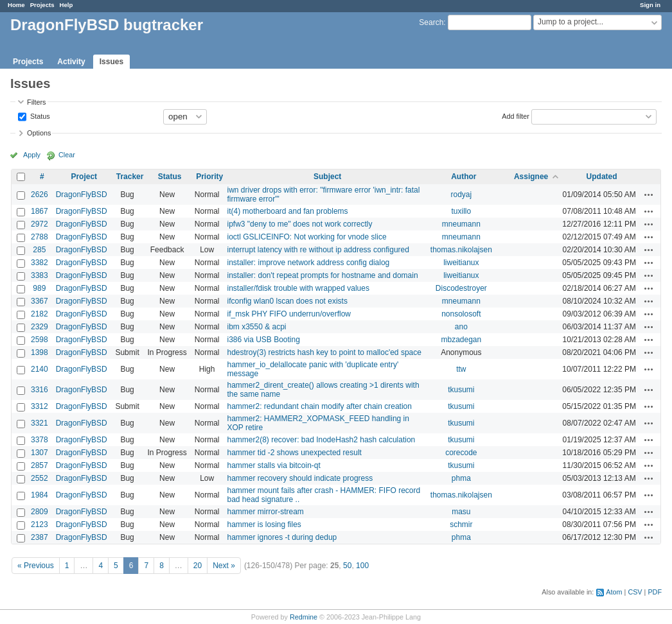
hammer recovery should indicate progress (300, 478)
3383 (40, 275)
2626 (40, 195)
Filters (36, 102)
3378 (40, 440)
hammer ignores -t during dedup (282, 537)
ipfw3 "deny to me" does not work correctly (299, 224)
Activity (71, 62)
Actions (649, 195)
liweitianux (461, 263)
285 (39, 250)
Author (464, 177)
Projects (42, 5)
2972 (40, 224)
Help (66, 5)
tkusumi (461, 390)
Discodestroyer (461, 288)
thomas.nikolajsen (461, 250)
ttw (461, 369)
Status (39, 116)
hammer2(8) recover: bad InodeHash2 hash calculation (321, 440)
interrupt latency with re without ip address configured (318, 250)
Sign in (650, 5)
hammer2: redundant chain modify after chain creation (319, 406)
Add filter (516, 116)
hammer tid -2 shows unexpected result (294, 453)
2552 (40, 478)
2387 (40, 537)
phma (461, 478)
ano (461, 327)
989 (39, 288)
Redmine (304, 617)
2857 (40, 465)
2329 (40, 327)
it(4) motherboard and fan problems (287, 211)
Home (16, 5)
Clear (67, 155)
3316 (40, 390)
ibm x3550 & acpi (256, 327)
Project (84, 177)
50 (347, 566)
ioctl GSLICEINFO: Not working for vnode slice (306, 237)
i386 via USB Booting (263, 340)
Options (39, 133)
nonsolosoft (461, 314)
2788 (40, 237)
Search (431, 22)
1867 (40, 211)
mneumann (461, 224)
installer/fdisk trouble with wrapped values (298, 288)
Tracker (130, 177)
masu (461, 512)
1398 (40, 352)
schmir (461, 524)
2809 (40, 512)
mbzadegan (461, 340)
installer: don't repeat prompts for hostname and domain (322, 275)
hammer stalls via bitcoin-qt (273, 465)
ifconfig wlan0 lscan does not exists (287, 301)
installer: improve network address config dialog (308, 263)
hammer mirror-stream (265, 512)
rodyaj (462, 195)
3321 (40, 423)
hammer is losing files (264, 524)
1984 (40, 495)
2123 (40, 524)
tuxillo (462, 211)
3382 (40, 263)
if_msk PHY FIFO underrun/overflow (289, 314)
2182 (40, 314)
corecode (461, 453)
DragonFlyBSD (82, 195)
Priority (209, 177)
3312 (40, 406)
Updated (602, 177)
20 (198, 566)
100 (362, 566)
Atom (614, 592)
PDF (655, 592)
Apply (32, 155)
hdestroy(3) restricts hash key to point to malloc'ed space (324, 352)
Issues (111, 62)
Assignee (531, 177)
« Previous (36, 566)
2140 (40, 369)
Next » (224, 566)
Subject (327, 177)
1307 (40, 453)
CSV (635, 592)
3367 (40, 301)
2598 (40, 340)
